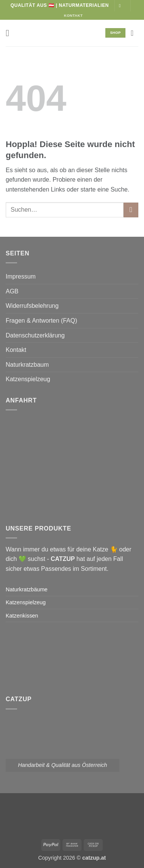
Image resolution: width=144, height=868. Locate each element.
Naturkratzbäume (27, 589)
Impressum (21, 276)
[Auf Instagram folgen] (121, 6)
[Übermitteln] (131, 210)
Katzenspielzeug (28, 379)
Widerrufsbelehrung (32, 306)
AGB (12, 291)
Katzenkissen (22, 616)
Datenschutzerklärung (35, 335)
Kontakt (16, 350)
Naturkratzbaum (27, 365)
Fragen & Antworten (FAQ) (41, 321)
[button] (10, 33)
